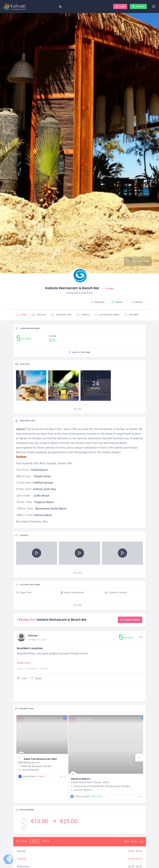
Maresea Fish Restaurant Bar (38, 760)
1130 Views (85, 720)
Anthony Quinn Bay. (44, 490)
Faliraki (34, 636)
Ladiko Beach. (42, 496)
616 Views (32, 720)
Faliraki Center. (42, 477)
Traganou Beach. (44, 503)
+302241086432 (29, 771)
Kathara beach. (43, 516)
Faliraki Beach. (39, 470)
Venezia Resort (81, 780)
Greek (35, 430)
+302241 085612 (81, 792)
